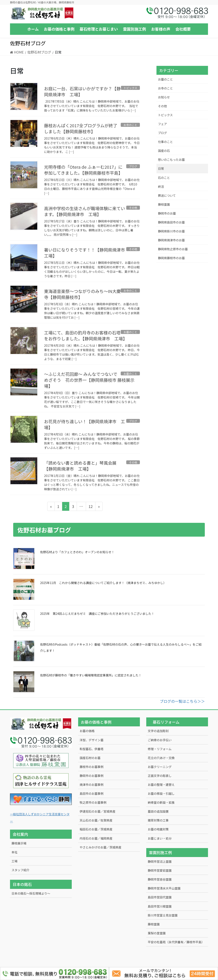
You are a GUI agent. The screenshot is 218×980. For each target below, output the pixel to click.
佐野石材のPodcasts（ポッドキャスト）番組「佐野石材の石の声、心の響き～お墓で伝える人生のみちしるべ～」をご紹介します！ (121, 647)
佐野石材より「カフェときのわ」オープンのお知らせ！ (77, 552)
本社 (14, 852)
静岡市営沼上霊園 (160, 861)
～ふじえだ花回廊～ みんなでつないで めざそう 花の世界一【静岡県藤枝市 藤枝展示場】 (89, 380)
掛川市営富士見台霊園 (163, 915)
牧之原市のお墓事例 (93, 802)
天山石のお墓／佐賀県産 (96, 820)
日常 (161, 168)
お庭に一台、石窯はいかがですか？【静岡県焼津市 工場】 (82, 91)
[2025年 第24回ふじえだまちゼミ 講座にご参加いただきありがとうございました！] (24, 620)
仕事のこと (165, 142)
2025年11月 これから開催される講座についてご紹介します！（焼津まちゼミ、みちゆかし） (103, 583)
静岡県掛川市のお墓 (171, 231)
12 (91, 507)
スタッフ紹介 (20, 870)
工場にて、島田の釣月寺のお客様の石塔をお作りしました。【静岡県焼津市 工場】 (86, 336)
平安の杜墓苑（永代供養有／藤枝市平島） (176, 942)
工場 (14, 861)
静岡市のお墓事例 (92, 776)
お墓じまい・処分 (160, 838)
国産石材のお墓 (90, 758)
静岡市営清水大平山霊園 (164, 888)
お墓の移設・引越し (161, 793)
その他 (162, 106)
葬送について (167, 195)
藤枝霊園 (164, 204)
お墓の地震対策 (158, 829)
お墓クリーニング (160, 767)
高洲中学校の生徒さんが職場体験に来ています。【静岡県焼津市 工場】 (85, 211)
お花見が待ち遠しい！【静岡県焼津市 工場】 (85, 424)
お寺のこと (165, 88)
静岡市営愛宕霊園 (160, 870)
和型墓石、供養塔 (92, 749)
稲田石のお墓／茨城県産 (96, 829)
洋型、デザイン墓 (92, 740)
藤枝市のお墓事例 (92, 767)
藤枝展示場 (19, 843)
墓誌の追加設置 (158, 811)
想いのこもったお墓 (171, 160)
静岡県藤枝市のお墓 (171, 258)
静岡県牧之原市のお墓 (173, 249)
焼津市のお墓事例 (92, 785)
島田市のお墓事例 (92, 793)
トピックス (165, 115)
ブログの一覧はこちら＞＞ (182, 701)
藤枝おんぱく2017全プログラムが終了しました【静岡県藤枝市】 (81, 128)
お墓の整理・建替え (161, 785)
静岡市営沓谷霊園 (160, 879)
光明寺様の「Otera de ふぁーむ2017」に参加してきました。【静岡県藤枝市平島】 (83, 170)
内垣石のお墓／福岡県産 (96, 838)
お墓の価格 (87, 731)
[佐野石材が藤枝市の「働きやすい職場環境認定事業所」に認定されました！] (24, 682)
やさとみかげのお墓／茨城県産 (100, 847)
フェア (162, 124)
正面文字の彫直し (160, 776)
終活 (161, 187)
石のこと (164, 178)
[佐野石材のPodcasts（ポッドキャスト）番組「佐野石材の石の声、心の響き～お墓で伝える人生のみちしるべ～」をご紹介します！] (24, 651)
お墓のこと (165, 79)
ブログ (162, 133)
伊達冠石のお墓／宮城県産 (98, 811)
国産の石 (164, 151)
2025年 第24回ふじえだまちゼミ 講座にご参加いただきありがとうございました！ (97, 614)
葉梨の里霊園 (157, 933)
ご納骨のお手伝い (160, 740)
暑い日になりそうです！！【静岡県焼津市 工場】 (87, 253)
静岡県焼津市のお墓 (171, 240)
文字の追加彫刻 (158, 731)
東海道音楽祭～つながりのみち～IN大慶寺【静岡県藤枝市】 (82, 294)
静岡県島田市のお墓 (171, 222)
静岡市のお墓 (167, 213)
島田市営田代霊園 (160, 897)
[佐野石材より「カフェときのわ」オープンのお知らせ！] (24, 559)
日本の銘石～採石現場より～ (31, 893)
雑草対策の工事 (158, 820)
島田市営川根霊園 (160, 906)
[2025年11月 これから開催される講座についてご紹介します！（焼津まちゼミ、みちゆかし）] (24, 589)
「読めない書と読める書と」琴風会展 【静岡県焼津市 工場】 (82, 466)
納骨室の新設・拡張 (161, 802)
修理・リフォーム (160, 749)
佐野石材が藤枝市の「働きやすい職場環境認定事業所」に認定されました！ (91, 675)
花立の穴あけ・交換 (161, 758)
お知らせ (164, 97)
